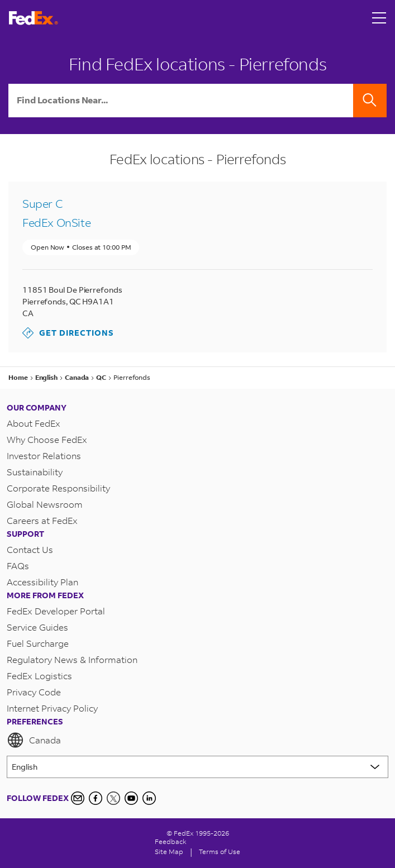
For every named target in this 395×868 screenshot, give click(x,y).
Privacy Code (34, 692)
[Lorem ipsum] (197, 767)
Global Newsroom (45, 504)
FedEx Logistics (39, 676)
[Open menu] (379, 18)
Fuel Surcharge (38, 643)
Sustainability (35, 472)
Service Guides (37, 627)
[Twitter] (113, 798)
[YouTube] (131, 798)
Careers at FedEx (42, 520)
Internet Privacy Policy (52, 708)
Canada (34, 740)
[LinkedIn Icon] (149, 798)
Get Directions (68, 333)
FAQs (18, 566)
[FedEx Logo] (34, 18)
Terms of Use (220, 852)
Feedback (171, 841)
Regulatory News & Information (72, 659)
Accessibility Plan (42, 582)
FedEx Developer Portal (56, 611)
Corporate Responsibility (58, 488)
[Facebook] (96, 798)
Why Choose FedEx (47, 439)
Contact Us (30, 549)
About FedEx (34, 423)
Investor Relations (44, 456)
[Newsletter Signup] (78, 798)
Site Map (169, 852)
